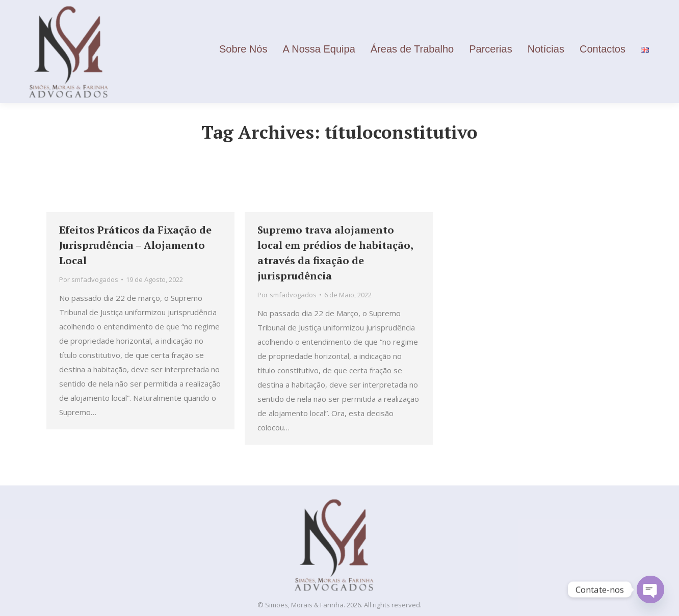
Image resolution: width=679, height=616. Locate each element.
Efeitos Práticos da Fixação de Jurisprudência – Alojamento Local (135, 245)
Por (89, 279)
